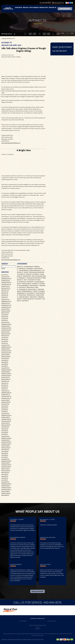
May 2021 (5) (5, 385)
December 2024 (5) (6, 467)
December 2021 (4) (6, 398)
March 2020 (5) (5, 358)
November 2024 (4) (6, 465)
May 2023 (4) (5, 431)
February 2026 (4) (6, 493)
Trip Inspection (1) (31, 293)
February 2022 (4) (6, 402)
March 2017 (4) (5, 290)
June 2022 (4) (5, 410)
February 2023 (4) (6, 425)
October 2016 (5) (6, 280)
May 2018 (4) (5, 317)
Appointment (65, 9)
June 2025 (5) (5, 478)
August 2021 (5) (5, 391)
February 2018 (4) (6, 311)
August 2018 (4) (5, 322)
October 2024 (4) (6, 463)
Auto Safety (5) (36, 274)
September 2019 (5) (6, 347)
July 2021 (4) (5, 389)
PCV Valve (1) (39, 299)
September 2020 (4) (6, 370)
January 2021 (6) (6, 377)
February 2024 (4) (6, 448)
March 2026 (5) (5, 495)
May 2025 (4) (5, 476)
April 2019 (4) (5, 337)
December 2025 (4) (6, 489)
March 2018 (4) (5, 313)
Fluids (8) (26, 272)
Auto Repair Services (23, 621)
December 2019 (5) (6, 353)
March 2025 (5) (5, 472)
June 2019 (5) (5, 341)
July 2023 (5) (5, 434)
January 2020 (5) (6, 355)
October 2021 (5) (6, 394)
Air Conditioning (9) (28, 266)
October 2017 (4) (6, 303)
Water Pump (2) (31, 287)
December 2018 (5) (6, 330)
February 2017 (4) (6, 288)
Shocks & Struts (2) (27, 283)
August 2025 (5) (5, 482)
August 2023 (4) (5, 436)
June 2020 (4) (5, 364)
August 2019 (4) (5, 345)
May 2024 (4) (5, 453)
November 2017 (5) (6, 305)
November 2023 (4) (6, 442)
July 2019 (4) (5, 343)
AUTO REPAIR (34, 8)
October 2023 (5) (6, 440)
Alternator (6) (22, 268)
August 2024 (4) (5, 459)
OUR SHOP (18, 8)
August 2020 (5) (5, 368)
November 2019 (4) (6, 351)
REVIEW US (53, 8)
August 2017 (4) (5, 299)
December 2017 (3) (6, 307)
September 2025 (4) (6, 484)
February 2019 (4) (6, 334)
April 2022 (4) (5, 406)
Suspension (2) (23, 282)
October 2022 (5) (6, 417)
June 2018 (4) (5, 318)
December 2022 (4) (6, 421)
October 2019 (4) (6, 349)
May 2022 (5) (5, 408)
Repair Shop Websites (16, 640)
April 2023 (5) (5, 429)
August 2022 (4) (5, 413)
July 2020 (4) (5, 366)
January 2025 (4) (6, 469)
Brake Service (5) (31, 295)
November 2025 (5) (6, 488)
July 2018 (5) (5, 320)
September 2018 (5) (6, 324)
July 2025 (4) (5, 480)
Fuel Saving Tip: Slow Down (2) (34, 278)
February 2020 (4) (6, 356)
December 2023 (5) (6, 444)
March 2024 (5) (5, 450)
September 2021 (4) (6, 393)
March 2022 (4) (5, 404)
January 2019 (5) (6, 332)
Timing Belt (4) (30, 268)
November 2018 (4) (6, 328)
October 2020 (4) (6, 372)
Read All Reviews (38, 591)
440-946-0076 (46, 3)
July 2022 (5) (5, 412)
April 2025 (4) (5, 474)
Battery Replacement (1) (36, 270)
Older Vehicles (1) (34, 285)
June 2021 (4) (5, 387)
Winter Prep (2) (23, 295)
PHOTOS (26, 8)
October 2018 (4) (6, 326)
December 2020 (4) (6, 375)
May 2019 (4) (5, 339)
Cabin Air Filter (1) (32, 289)
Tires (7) (26, 280)
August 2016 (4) (5, 277)
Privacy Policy (41, 640)
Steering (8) (29, 274)
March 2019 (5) (5, 335)
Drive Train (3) (22, 287)
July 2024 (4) (5, 457)
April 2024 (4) (5, 451)
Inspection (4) (35, 283)
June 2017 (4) (5, 296)
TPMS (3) (35, 291)
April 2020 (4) (5, 360)
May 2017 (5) (5, 294)
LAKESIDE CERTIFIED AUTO (8, 39)
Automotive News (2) (24, 297)
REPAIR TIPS (44, 8)
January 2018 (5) (6, 309)
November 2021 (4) (6, 396)
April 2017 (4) (5, 292)
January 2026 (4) (6, 491)
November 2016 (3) (6, 282)
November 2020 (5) (6, 374)
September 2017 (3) (6, 301)
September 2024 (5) (6, 461)
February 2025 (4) (6, 470)
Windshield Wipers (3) (27, 291)
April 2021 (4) (5, 383)
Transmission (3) (23, 289)
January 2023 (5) (6, 423)
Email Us (37, 627)
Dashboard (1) (22, 278)
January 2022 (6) (6, 400)
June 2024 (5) (5, 455)
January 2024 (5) (6, 446)
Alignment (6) (30, 282)
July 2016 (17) (5, 275)
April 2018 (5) (5, 315)
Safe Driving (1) (34, 297)
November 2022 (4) (6, 419)
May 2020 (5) (5, 362)
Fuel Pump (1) (25, 301)
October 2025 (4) (6, 486)
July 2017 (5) (5, 297)
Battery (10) (20, 266)
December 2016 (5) (6, 284)
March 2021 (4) (5, 381)
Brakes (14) (22, 274)
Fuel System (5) (32, 280)
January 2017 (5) (6, 286)
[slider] (13, 521)
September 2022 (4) (6, 415)
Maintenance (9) (27, 276)
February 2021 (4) (6, 379)
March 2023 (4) (5, 427)
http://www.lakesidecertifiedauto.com (11, 143)
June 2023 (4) (5, 432)
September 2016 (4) (6, 279)
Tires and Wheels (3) (24, 270)
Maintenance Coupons (52, 621)
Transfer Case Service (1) (29, 299)
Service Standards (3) (24, 285)
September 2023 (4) (6, 438)
